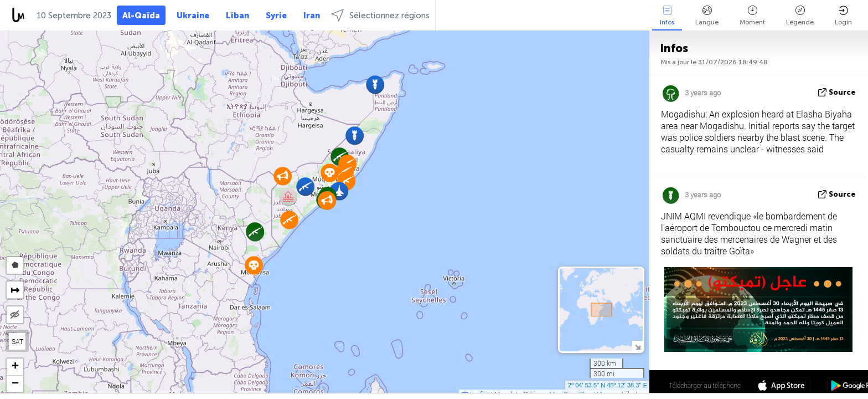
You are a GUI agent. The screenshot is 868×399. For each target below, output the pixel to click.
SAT (17, 341)
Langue (707, 16)
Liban (237, 16)
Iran (312, 16)
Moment (752, 16)
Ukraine (193, 16)
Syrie (276, 16)
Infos (667, 16)
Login (843, 16)
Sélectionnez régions (380, 15)
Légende (800, 16)
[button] (305, 186)
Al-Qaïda (141, 16)
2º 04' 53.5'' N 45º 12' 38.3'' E (608, 385)
